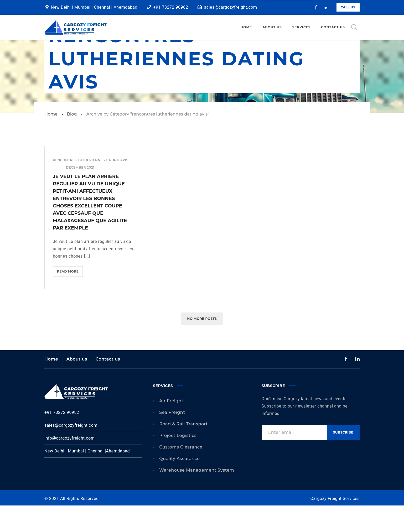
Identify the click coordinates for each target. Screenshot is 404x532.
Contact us (108, 386)
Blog (72, 141)
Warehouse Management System (197, 497)
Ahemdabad (125, 7)
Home (51, 141)
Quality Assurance (179, 485)
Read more (70, 299)
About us (77, 386)
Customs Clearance (181, 474)
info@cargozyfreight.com (69, 465)
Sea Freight (172, 439)
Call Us (348, 7)
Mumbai (83, 7)
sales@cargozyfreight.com (231, 7)
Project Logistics (178, 462)
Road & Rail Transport (183, 450)
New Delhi (61, 7)
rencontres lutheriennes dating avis (91, 187)
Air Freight (171, 427)
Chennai (103, 7)
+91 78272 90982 (171, 7)
